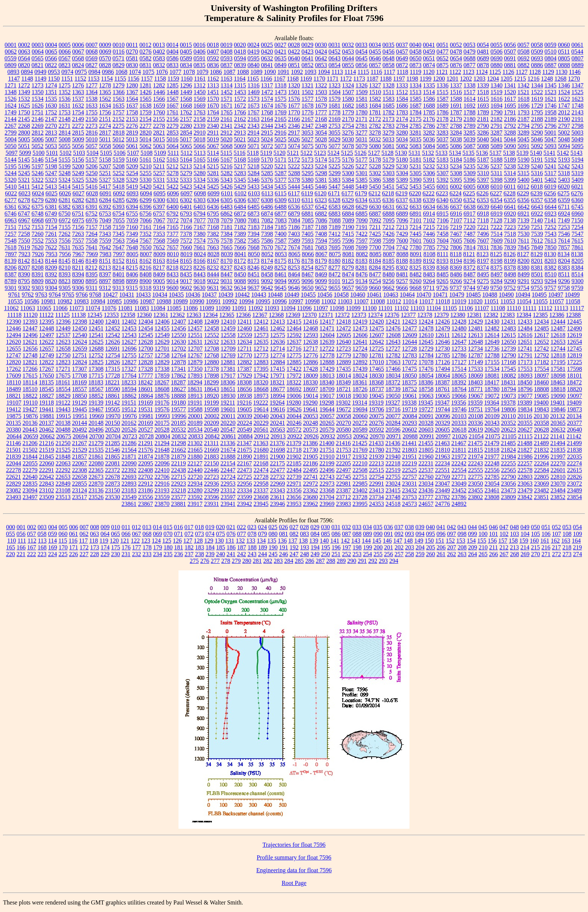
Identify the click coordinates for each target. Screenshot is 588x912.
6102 (240, 193)
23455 (475, 490)
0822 (51, 65)
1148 (27, 79)
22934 (195, 484)
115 (63, 541)
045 (483, 527)
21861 (96, 457)
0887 (550, 65)
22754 (376, 477)
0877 (469, 65)
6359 (564, 200)
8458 (267, 274)
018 (199, 527)
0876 (456, 65)
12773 (261, 355)
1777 (321, 112)
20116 (525, 416)
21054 (476, 436)
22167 (244, 463)
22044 (13, 463)
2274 (105, 126)
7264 (91, 234)
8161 (132, 261)
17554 (541, 369)
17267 (46, 369)
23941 (228, 504)
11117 (577, 308)
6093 (132, 193)
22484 (294, 470)
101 (493, 534)
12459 (228, 328)
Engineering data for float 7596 (294, 870)
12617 (541, 335)
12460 (244, 328)
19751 (475, 409)
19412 (13, 409)
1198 (412, 79)
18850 (79, 396)
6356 (523, 200)
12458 (211, 328)
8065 (294, 254)
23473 (508, 490)
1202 (466, 79)
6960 (577, 214)
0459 (429, 52)
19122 (63, 403)
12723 (343, 349)
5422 (172, 187)
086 (336, 534)
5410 (11, 187)
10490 (506, 295)
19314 (360, 403)
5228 (375, 166)
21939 (376, 457)
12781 (376, 355)
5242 (564, 166)
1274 (51, 85)
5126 (360, 153)
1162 (213, 79)
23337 (261, 490)
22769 (442, 477)
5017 (186, 139)
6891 (415, 214)
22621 (13, 477)
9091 (253, 281)
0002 (24, 45)
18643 (211, 389)
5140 (536, 153)
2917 (294, 133)
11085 (174, 308)
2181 (483, 119)
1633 (91, 106)
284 (289, 561)
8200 (523, 261)
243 (252, 554)
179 (157, 547)
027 (294, 527)
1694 (496, 106)
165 (10, 547)
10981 (48, 301)
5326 (91, 180)
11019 (459, 301)
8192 (429, 261)
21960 (426, 457)
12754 (112, 355)
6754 (118, 214)
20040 (261, 416)
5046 (537, 139)
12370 (309, 315)
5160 (132, 160)
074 (210, 534)
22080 (96, 463)
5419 (132, 187)
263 (462, 554)
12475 (376, 328)
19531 (145, 409)
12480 (459, 328)
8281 (361, 268)
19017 (327, 396)
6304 (213, 200)
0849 (280, 65)
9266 (456, 281)
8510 (550, 274)
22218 (393, 463)
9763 (41, 295)
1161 (200, 79)
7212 (388, 227)
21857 (79, 457)
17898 (211, 376)
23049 (459, 484)
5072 (267, 146)
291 (362, 561)
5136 (482, 153)
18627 (178, 389)
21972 (459, 457)
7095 (389, 220)
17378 (211, 369)
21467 (459, 443)
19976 (129, 416)
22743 (327, 477)
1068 (121, 72)
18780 (492, 389)
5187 (483, 160)
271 (546, 554)
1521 (523, 92)
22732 (277, 477)
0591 (199, 58)
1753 (64, 112)
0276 (145, 52)
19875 (14, 416)
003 (42, 527)
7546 (564, 234)
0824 (78, 65)
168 (42, 547)
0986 (108, 72)
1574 (267, 99)
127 (188, 541)
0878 (483, 65)
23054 (492, 484)
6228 (510, 193)
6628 (348, 207)
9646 (294, 288)
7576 (213, 241)
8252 (280, 268)
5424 (199, 187)
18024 (360, 376)
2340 (213, 126)
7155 (64, 227)
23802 (475, 497)
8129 (537, 254)
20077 (393, 416)
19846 (558, 409)
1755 (91, 112)
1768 (267, 112)
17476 (426, 369)
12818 (558, 355)
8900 (145, 281)
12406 (162, 322)
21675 (244, 450)
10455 (308, 295)
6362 (24, 207)
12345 (95, 315)
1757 (118, 112)
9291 (523, 281)
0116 (119, 52)
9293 (537, 281)
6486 (267, 207)
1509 (361, 92)
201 (388, 547)
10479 (457, 295)
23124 (79, 490)
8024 (200, 254)
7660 (186, 247)
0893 (13, 72)
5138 (509, 153)
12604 (327, 335)
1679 (321, 106)
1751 (37, 112)
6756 (145, 214)
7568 (159, 241)
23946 (277, 504)
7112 (470, 220)
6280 (51, 200)
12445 (574, 322)
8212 (91, 268)
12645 (426, 342)
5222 (294, 166)
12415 (294, 322)
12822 (46, 362)
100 (483, 534)
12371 (326, 315)
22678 (112, 477)
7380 (199, 234)
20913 (278, 436)
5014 (145, 139)
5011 (105, 139)
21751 (327, 450)
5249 (78, 173)
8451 (253, 274)
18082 (508, 376)
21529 (79, 450)
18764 (459, 389)
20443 (30, 430)
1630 (51, 106)
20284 (393, 423)
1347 (577, 85)
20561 (261, 430)
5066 (199, 146)
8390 (24, 274)
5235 (469, 166)
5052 (37, 146)
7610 (510, 241)
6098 (200, 193)
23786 (459, 497)
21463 (442, 443)
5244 (10, 173)
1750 (24, 112)
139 (314, 541)
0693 (537, 58)
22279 (30, 470)
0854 (334, 65)
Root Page (294, 883)
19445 (79, 409)
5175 (334, 160)
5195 (10, 166)
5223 (307, 166)
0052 (456, 45)
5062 (145, 146)
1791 (510, 112)
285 (299, 561)
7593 (307, 241)
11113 (561, 308)
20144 (79, 423)
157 (503, 541)
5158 (105, 160)
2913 (240, 133)
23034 (426, 484)
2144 (10, 119)
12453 (129, 328)
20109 (492, 416)
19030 (360, 396)
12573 (261, 335)
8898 (118, 281)
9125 (348, 281)
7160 (132, 227)
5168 (240, 160)
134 (261, 541)
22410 (162, 470)
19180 (178, 403)
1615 (483, 99)
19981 (146, 416)
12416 (310, 322)
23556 (145, 497)
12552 (211, 335)
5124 (333, 153)
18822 (30, 396)
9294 (550, 281)
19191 (195, 403)
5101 (52, 153)
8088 (402, 254)
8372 (469, 268)
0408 (226, 52)
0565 (37, 58)
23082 (13, 490)
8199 (510, 261)
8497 (496, 274)
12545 (145, 335)
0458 (415, 52)
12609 (409, 335)
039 (420, 527)
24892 (459, 504)
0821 (37, 65)
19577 (178, 409)
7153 (37, 227)
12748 (30, 355)
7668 (253, 247)
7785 (429, 247)
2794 (523, 126)
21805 (426, 450)
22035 (574, 457)
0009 (105, 45)
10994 (246, 301)
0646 (375, 58)
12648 (475, 342)
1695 (510, 106)
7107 (456, 220)
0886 (537, 65)
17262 (13, 369)
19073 (508, 396)
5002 (564, 133)
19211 (228, 403)
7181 (226, 227)
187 (241, 547)
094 (420, 534)
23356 (294, 490)
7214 (415, 227)
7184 (267, 227)
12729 (426, 349)
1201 (453, 79)
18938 (244, 396)
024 (262, 527)
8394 (78, 274)
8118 (456, 254)
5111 (173, 153)
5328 (118, 180)
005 (63, 527)
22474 (261, 470)
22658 (79, 477)
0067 (78, 52)
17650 (46, 376)
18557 (79, 389)
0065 (51, 52)
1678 (307, 106)
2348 (321, 126)
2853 (172, 133)
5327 (105, 180)
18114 (30, 382)
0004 (51, 45)
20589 (360, 430)
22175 (277, 463)
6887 (375, 214)
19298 (327, 403)
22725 (244, 477)
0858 (388, 65)
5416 (91, 187)
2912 (226, 133)
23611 (277, 497)
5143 (576, 153)
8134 (564, 254)
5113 (200, 153)
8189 (415, 261)
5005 (24, 139)
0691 (510, 58)
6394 (132, 207)
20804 (163, 436)
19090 (558, 396)
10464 (407, 295)
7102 (429, 220)
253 (357, 554)
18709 (327, 389)
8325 (415, 268)
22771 (459, 477)
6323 (321, 200)
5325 (78, 180)
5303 (388, 173)
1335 (429, 85)
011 (126, 527)
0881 (510, 65)
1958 (550, 112)
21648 (162, 450)
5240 (537, 166)
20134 (574, 416)
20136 (30, 423)
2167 (307, 119)
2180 (469, 119)
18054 (426, 376)
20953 (344, 436)
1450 (199, 92)
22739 (294, 477)
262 (451, 554)
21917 (343, 457)
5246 (37, 173)
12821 (30, 362)
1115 (363, 72)
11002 (329, 301)
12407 (178, 322)
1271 (10, 85)
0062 (11, 52)
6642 (523, 207)
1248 (547, 79)
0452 (334, 52)
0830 (132, 65)
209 (472, 547)
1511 (388, 92)
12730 (442, 349)
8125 (496, 254)
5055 (64, 146)
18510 (30, 389)
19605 (244, 409)
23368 (327, 490)
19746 (459, 409)
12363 (194, 315)
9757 (550, 288)
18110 (14, 382)
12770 (244, 355)
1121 (442, 72)
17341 (178, 369)
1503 (321, 92)
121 (125, 541)
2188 (537, 119)
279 (236, 561)
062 (84, 534)
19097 (574, 396)
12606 (360, 335)
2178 (442, 119)
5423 (186, 187)
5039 (469, 139)
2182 (496, 119)
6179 (361, 193)
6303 (199, 200)
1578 (321, 99)
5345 (240, 180)
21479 (492, 443)
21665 (195, 450)
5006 (37, 139)
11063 (28, 308)
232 (136, 554)
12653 (558, 342)
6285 (118, 200)
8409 (159, 274)
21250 (63, 443)
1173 (359, 79)
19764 (492, 409)
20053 (310, 416)
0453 (348, 52)
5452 (402, 187)
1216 (534, 79)
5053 (51, 146)
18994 (277, 396)
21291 (145, 443)
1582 (375, 99)
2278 (159, 126)
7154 (51, 227)
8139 (10, 261)
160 (534, 541)
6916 (456, 214)
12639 (327, 342)
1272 (24, 85)
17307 (79, 369)
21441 (409, 443)
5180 (402, 160)
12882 (244, 362)
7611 (523, 241)
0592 (213, 58)
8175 (280, 261)
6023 (24, 193)
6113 (267, 193)
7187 (307, 227)
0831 (145, 65)
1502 (307, 92)
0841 (267, 65)
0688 (469, 58)
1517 (469, 92)
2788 (456, 126)
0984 (94, 72)
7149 (564, 220)
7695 (334, 247)
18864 (145, 396)
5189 (510, 160)
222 (31, 554)
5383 (334, 180)
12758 (162, 355)
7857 (564, 247)
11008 (377, 301)
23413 (376, 490)
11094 (288, 308)
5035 (415, 139)
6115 (281, 193)
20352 (508, 423)
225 (63, 554)
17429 (327, 369)
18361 (360, 382)
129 (209, 541)
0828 (105, 65)
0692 (523, 58)
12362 (177, 315)
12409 (211, 322)
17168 (508, 362)
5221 (280, 166)
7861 (577, 247)
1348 (10, 92)
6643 (537, 207)
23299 (211, 490)
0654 (456, 58)
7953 (51, 254)
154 (471, 541)
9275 (483, 281)
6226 (483, 193)
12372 (342, 315)
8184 (375, 261)
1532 (24, 99)
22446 (211, 470)
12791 (525, 355)
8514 (577, 274)
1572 (240, 99)
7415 (348, 234)
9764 (55, 295)
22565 (508, 470)
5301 (361, 173)
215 (535, 547)
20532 (178, 430)
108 (567, 534)
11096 (304, 308)
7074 (186, 220)
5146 (37, 160)
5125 (347, 153)
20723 (130, 436)
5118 (253, 153)
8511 (564, 274)
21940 (393, 457)
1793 (523, 112)
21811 (459, 450)
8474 (348, 274)
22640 (30, 477)
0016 (199, 45)
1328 (388, 85)
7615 (577, 241)
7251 (537, 227)
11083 (142, 308)
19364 (492, 403)
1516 (456, 92)
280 (247, 561)
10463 (391, 295)
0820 (24, 65)
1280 (132, 85)
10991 (213, 301)
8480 (388, 274)
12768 (211, 355)
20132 (558, 416)
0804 (550, 58)
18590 (112, 389)
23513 (63, 497)
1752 (51, 112)
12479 (442, 328)
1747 (564, 106)
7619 (24, 247)
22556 (492, 470)
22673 (96, 477)
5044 (510, 139)
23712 (343, 497)
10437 (209, 295)
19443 (63, 409)
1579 (334, 99)
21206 (30, 443)
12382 (491, 315)
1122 (455, 72)
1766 (240, 112)
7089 (348, 220)
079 (262, 534)
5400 (523, 180)
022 (241, 527)
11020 (475, 301)
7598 (375, 241)
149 (419, 541)
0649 (402, 58)
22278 (13, 470)
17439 (360, 369)
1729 (537, 106)
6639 (483, 207)
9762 (28, 295)
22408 (145, 470)
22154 (228, 463)
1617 (510, 99)
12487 (558, 328)
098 (462, 534)
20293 (409, 423)
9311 (92, 288)
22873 (112, 484)
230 (115, 554)
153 (461, 541)
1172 (346, 79)
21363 (261, 443)
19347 (442, 403)
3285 (469, 133)
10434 (160, 295)
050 (535, 527)
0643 (334, 58)
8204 (564, 261)
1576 (294, 99)
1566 (159, 99)
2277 (145, 126)
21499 (574, 443)
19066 (459, 396)
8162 (145, 261)
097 (451, 534)
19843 (541, 409)
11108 (498, 308)
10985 (114, 301)
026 (283, 527)
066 (126, 534)
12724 (360, 349)
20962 (361, 436)
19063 (426, 396)
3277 (361, 133)
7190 (348, 227)
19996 (179, 416)
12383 (507, 315)
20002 (212, 416)
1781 (375, 112)
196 (336, 547)
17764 (129, 376)
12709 (228, 349)
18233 (129, 382)
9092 (267, 281)
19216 (244, 403)
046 (493, 527)
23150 (112, 490)
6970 (51, 220)
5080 (375, 146)
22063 (63, 463)
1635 (118, 106)
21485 (508, 443)
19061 (409, 396)
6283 (91, 200)
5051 (24, 146)
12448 (46, 328)
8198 (496, 261)
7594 (321, 241)
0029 (307, 45)
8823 (64, 281)
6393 (118, 207)
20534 (195, 430)
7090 (362, 220)
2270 (51, 126)
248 (304, 554)
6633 (415, 207)
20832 (179, 436)
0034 (375, 45)
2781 (361, 126)
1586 (429, 99)
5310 (483, 173)
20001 (195, 416)
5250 (91, 173)
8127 (523, 254)
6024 (38, 193)
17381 (228, 369)
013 (147, 527)
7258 (24, 234)
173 (94, 547)
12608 (393, 335)
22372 (112, 470)
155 (482, 541)
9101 (334, 281)
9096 (307, 281)
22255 (508, 463)
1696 (523, 106)
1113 (337, 72)
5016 (172, 139)
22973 (327, 484)
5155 (64, 160)
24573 (409, 504)
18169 (79, 382)
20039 (244, 416)
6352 (469, 200)
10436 (193, 295)
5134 (455, 153)
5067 (213, 146)
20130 (541, 416)
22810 (558, 477)
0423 (307, 52)
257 (399, 554)
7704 (388, 247)
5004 (10, 139)
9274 (469, 281)
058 (42, 534)
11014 (410, 301)
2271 (64, 126)
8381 (537, 268)
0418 (240, 52)
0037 (402, 45)
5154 (51, 160)
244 (262, 554)
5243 (577, 166)
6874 (267, 214)
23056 (508, 484)
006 (73, 527)
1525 (577, 92)
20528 (162, 430)
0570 (105, 58)
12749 (46, 355)
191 (283, 547)
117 (83, 541)
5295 (307, 173)
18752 (409, 389)
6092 (119, 193)
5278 (172, 173)
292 (373, 561)
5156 (78, 160)
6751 (78, 214)
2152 (118, 119)
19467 (96, 409)
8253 (294, 268)
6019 (550, 187)
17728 (112, 376)
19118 (46, 403)
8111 (443, 254)
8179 (321, 261)
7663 (213, 247)
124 (156, 541)
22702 (145, 477)
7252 (550, 227)
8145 (64, 261)
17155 (492, 362)
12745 (574, 349)
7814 (469, 247)
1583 (388, 99)
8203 (550, 261)
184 (210, 547)
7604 (442, 241)
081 (283, 534)
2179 (456, 119)
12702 (178, 349)
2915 (267, 133)
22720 (195, 477)
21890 (244, 457)
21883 (211, 457)
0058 (537, 45)
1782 (388, 112)
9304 (51, 288)
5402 (550, 180)
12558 (228, 335)
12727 (393, 349)
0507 (510, 52)
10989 (180, 301)
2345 (280, 126)
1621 (550, 99)
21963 (442, 457)
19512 (129, 409)
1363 (78, 92)
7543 (550, 234)
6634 (429, 207)
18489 (13, 389)
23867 (145, 504)
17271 (63, 369)
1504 (334, 92)
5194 (577, 160)
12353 (111, 315)
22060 (46, 463)
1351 (51, 92)
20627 (525, 430)
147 (398, 541)
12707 (195, 349)
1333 (402, 85)
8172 (240, 261)
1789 (483, 112)
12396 (63, 322)
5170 (267, 160)
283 (278, 561)
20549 (244, 430)
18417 (492, 382)
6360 (577, 200)
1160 (187, 79)
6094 (146, 193)
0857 (375, 65)
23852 (558, 497)
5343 (226, 180)
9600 (172, 288)
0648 (388, 58)
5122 (306, 153)
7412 (334, 234)
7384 (226, 234)
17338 (162, 369)
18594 (129, 389)
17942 (261, 376)
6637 (456, 207)
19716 (393, 409)
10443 (259, 295)
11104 (434, 308)
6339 (429, 200)
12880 (211, 362)
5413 (51, 187)
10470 (424, 295)
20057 (327, 416)
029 (315, 527)
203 (409, 547)
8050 (254, 254)
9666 (402, 288)
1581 (361, 99)
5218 (253, 166)
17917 (228, 376)
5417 (105, 187)
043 (462, 527)
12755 (129, 355)
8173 (253, 261)
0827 (91, 65)
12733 (459, 349)
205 (430, 547)
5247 (51, 173)
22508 (360, 470)
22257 (525, 463)
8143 (37, 261)
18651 (228, 389)
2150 (91, 119)
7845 (523, 247)
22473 (244, 470)
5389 (402, 180)
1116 (376, 72)
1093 (310, 72)
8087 (389, 254)
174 (105, 547)
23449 (442, 490)
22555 (475, 470)
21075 (493, 436)
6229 (523, 193)
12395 (46, 322)
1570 (213, 99)
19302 (343, 403)
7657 (172, 247)
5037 (442, 139)
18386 (426, 382)
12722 (327, 349)
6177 (348, 193)
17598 (574, 369)
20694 (80, 436)
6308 (267, 200)
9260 (415, 281)
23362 (310, 490)
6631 (388, 207)
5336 (213, 180)
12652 (541, 342)
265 (483, 554)
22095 (145, 463)
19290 (310, 403)
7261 (51, 234)
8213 (105, 268)
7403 (294, 234)
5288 (294, 173)
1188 (386, 79)
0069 (105, 52)
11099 (353, 308)
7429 (402, 234)
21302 (195, 443)
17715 (96, 376)
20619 (475, 430)
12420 (376, 322)
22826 (574, 477)
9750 (496, 288)
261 (441, 554)
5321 (24, 180)
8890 (78, 281)
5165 (199, 160)
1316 (253, 85)
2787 (442, 126)
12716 (294, 349)
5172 (294, 160)
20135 (13, 423)
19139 (96, 403)
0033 (361, 45)
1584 (402, 99)
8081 (348, 254)
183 (199, 547)
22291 (46, 470)
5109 (160, 153)
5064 (172, 146)
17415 (277, 369)
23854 (574, 497)
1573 (253, 99)
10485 (473, 295)
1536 (64, 99)
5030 (348, 139)
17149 (475, 362)
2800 (24, 133)
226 (73, 554)
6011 (510, 187)
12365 (227, 315)
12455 (162, 328)
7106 (443, 220)
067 (136, 534)
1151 (67, 79)
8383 (564, 268)
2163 (253, 119)
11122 (46, 315)
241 (231, 554)
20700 (97, 436)
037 (399, 527)
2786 (429, 126)
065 (115, 534)
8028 (213, 254)
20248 (310, 423)
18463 (558, 382)
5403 (564, 180)
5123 (320, 153)
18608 (162, 389)
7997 (119, 254)
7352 (145, 234)
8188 (402, 261)
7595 (334, 241)
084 (315, 534)
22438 (178, 470)
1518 (483, 92)
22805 (541, 477)
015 (168, 527)
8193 (442, 261)
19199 (211, 403)
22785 (492, 477)
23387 (343, 490)
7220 (469, 227)
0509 (537, 52)
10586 (32, 301)
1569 (199, 99)
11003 (345, 301)
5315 (523, 173)
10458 (341, 295)
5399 (510, 180)
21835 (558, 450)
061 (73, 534)
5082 (402, 146)
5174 (321, 160)
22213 (376, 463)
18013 (327, 376)
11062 (11, 308)
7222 (496, 227)
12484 (525, 328)
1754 (78, 112)
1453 (240, 92)
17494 (442, 369)
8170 (226, 261)
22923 (178, 484)
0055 (496, 45)
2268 (24, 126)
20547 (228, 430)
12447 (30, 328)
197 (346, 547)
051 (546, 527)
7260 (37, 234)
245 (273, 554)
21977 (492, 457)
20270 (343, 423)
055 (10, 534)
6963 (11, 220)
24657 (426, 504)
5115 (226, 153)
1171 (332, 79)
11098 (337, 308)
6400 (172, 207)
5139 (522, 153)
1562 (105, 99)
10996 (279, 301)
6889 (402, 214)
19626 (294, 409)
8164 (172, 261)
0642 (321, 58)
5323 (51, 180)
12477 (409, 328)
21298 (178, 443)
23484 (558, 490)
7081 (254, 220)
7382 (213, 234)
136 (282, 541)
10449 (292, 295)
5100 (39, 153)
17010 (376, 362)
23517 (79, 497)
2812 (37, 133)
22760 (426, 477)
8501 (537, 274)
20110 (508, 416)
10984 (98, 301)
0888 (564, 65)
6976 (92, 220)
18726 (360, 389)
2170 (348, 119)
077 (241, 534)
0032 (348, 45)
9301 (11, 288)
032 (346, 527)
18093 (525, 376)
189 (262, 547)
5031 (361, 139)
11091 (239, 308)
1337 (456, 85)
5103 (79, 153)
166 (21, 547)
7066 (146, 220)
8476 (361, 274)
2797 (564, 126)
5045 (523, 139)
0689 (483, 58)
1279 (118, 85)
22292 (63, 470)
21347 (244, 443)
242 (241, 554)
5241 (550, 166)
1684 (375, 106)
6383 (78, 207)
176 (126, 547)
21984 (508, 457)
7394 (253, 234)
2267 (10, 126)
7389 (240, 234)
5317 (550, 173)
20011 (228, 416)
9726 (442, 288)
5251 (105, 173)
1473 (280, 92)
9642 (267, 288)
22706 (162, 477)
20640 (574, 430)
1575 (280, 99)
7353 (159, 234)
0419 (253, 52)
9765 (68, 295)
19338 (409, 403)
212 (504, 547)
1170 (319, 79)
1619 (537, 99)
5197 (37, 166)
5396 (469, 180)
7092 (375, 220)
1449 (186, 92)
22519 (393, 470)
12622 (46, 342)
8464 (294, 274)
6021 (577, 187)
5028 (321, 139)
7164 (159, 227)
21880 (195, 457)
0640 (294, 58)
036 (388, 527)
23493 (13, 497)
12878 (178, 362)
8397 (105, 274)
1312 (199, 85)
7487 (469, 234)
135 (272, 541)
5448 (348, 187)
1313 (213, 85)
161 (545, 541)
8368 (442, 268)
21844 (30, 457)
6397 (159, 207)
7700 (375, 247)
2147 (51, 119)
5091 (523, 146)
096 (441, 534)
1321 (307, 85)
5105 (106, 153)
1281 (145, 85)
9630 (199, 288)
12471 (327, 328)
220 (10, 554)
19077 (525, 396)
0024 (253, 45)
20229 (261, 423)
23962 (310, 504)
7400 (280, 234)
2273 (91, 126)
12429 (475, 322)
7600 (402, 241)
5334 (199, 180)
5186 (469, 160)
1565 (145, 99)
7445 (415, 234)
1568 (186, 99)
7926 (38, 254)
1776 (307, 112)
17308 (96, 369)
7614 (564, 241)
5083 (415, 146)
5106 (120, 153)
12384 (524, 315)
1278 (105, 85)
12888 (327, 362)
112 (32, 541)
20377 (574, 423)
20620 (492, 430)
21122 (541, 436)
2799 (10, 133)
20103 (459, 416)
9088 (240, 281)
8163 (159, 261)
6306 (240, 200)
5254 (132, 173)
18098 (558, 376)
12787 (475, 355)
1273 (37, 85)
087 (346, 534)
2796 (550, 126)
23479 (525, 490)
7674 (294, 247)
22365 (96, 470)
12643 (393, 342)
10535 (15, 301)
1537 (78, 99)
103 (514, 534)
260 (430, 554)
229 (105, 554)
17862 (178, 376)
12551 (195, 335)
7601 (415, 241)
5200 (78, 166)
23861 (129, 504)
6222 (429, 193)
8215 (132, 268)
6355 (510, 200)
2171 (361, 119)
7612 (537, 241)
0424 (321, 52)
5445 (307, 187)
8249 (267, 268)
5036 (429, 139)
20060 (360, 416)
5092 (537, 146)
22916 (162, 484)
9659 (361, 288)
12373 (359, 315)
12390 (13, 322)
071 (178, 534)
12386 (557, 315)
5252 (118, 173)
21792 (393, 450)
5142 (563, 153)
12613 (475, 335)
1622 (564, 99)
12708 (211, 349)
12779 (343, 355)
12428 (459, 322)
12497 (46, 335)
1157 (147, 79)
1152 (80, 79)
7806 (456, 247)
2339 (199, 126)
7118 (483, 220)
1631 (64, 106)
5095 (577, 146)
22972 (310, 484)
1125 (495, 72)
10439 (226, 295)
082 (294, 534)
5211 (159, 166)
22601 (558, 470)
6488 (280, 207)
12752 (96, 355)
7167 (199, 227)
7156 (78, 227)
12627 (129, 342)
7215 (429, 227)
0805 (564, 58)
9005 (159, 281)
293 (383, 561)
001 (21, 527)
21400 (327, 443)
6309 (280, 200)
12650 (508, 342)
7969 (92, 254)
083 (304, 534)
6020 (564, 187)
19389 (525, 403)
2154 (145, 119)
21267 (79, 443)
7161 (145, 227)
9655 (334, 288)
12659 (79, 349)
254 (367, 554)
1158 (160, 79)
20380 (13, 430)
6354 (496, 200)
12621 (30, 342)
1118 (403, 72)
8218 (172, 268)
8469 (321, 274)
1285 (172, 85)
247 (294, 554)
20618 (459, 430)
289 (341, 561)
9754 (523, 288)
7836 (496, 247)
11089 (207, 308)
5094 (564, 146)
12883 (261, 362)
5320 (10, 180)
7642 (105, 247)
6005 (469, 187)
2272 (78, 126)
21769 (360, 450)
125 (167, 541)
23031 (409, 484)
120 (114, 541)
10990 (197, 301)
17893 (195, 376)
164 (576, 541)
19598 (211, 409)
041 (441, 527)
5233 (442, 166)
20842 (212, 436)
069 (157, 534)
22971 (294, 484)
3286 (483, 133)
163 (566, 541)
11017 (426, 301)
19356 (459, 403)
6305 (226, 200)
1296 (186, 85)
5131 (414, 153)
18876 (162, 396)
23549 (129, 497)
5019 (213, 139)
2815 (78, 133)
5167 (226, 160)
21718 (294, 450)
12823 (63, 362)
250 (325, 554)
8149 (91, 261)
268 (514, 554)
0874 (429, 65)
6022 (11, 193)
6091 (105, 193)
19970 (113, 416)
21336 (228, 443)
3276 (348, 133)
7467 (456, 234)
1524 (564, 92)
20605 (442, 430)
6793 (186, 214)
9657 (348, 288)
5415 (78, 187)
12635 (261, 342)
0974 (67, 72)
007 (84, 527)
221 (21, 554)
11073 (76, 308)
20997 (443, 436)
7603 (429, 241)
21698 (277, 450)
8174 (267, 261)
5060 (118, 146)
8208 (37, 268)
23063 (525, 484)
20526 (129, 430)
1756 (105, 112)
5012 (118, 139)
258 (409, 554)
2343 (253, 126)
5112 (186, 153)
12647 (459, 342)
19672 (343, 409)
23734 (376, 497)
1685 (388, 106)
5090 (510, 146)
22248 (492, 463)
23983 (343, 504)
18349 (343, 382)
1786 (442, 112)
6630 (375, 207)
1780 (361, 112)
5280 (199, 173)
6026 (65, 193)
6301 (172, 200)
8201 (537, 261)
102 (504, 534)
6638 (469, 207)
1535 (51, 99)
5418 (118, 187)
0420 (267, 52)
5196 (24, 166)
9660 (375, 288)
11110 (514, 308)
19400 (541, 403)
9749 (483, 288)
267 (504, 554)
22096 (162, 463)
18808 (541, 389)
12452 (112, 328)
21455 (426, 443)
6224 (456, 193)
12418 (343, 322)
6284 (105, 200)
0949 (40, 72)
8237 (226, 268)
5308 (456, 173)
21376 (277, 443)
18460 (541, 382)
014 (157, 527)
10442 (242, 295)
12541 (96, 335)
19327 (393, 403)
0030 (321, 45)
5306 (429, 173)
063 (94, 534)
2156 (172, 119)
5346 (253, 180)
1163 (226, 79)
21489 (541, 443)
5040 (483, 139)
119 (104, 541)
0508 (523, 52)
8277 (334, 268)
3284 (456, 133)
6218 (388, 193)
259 (420, 554)
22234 (442, 463)
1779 (348, 112)
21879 (178, 457)
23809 (508, 497)
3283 (442, 133)
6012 (523, 187)
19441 (46, 409)
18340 (327, 382)
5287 (280, 173)
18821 (13, 396)
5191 (537, 160)
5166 (213, 160)
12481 (475, 328)
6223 (442, 193)
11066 (60, 308)
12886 (310, 362)
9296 (564, 281)
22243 (475, 463)
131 (230, 541)
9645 (280, 288)
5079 (361, 146)
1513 (415, 92)
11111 (529, 308)
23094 (30, 490)
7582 (240, 241)
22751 (360, 477)
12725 (376, 349)
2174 (402, 119)
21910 (327, 457)
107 (556, 534)
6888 (388, 214)
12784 (426, 355)
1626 (37, 106)
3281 (415, 133)
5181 (415, 160)
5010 (91, 139)
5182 (429, 160)
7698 (348, 247)
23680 (310, 497)
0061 (577, 45)
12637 (294, 342)
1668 (186, 106)
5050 (10, 146)
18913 (195, 396)
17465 (376, 369)
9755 (537, 288)
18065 (459, 376)
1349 (24, 92)
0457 (402, 52)
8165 (186, 261)
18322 (294, 382)
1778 (334, 112)
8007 (146, 254)
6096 (173, 193)
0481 (483, 52)
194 (315, 547)
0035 (388, 45)
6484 (240, 207)
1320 (294, 85)
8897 (105, 281)
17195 (558, 362)
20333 (459, 423)
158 (513, 541)
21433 (376, 443)
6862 (226, 214)
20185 (178, 423)
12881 (228, 362)
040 (430, 527)
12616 (525, 335)
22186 (310, 463)
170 (63, 547)
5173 (307, 160)
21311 (211, 443)
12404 (145, 322)
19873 (574, 409)
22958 (261, 484)
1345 (550, 85)
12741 (525, 349)
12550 (178, 335)
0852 (307, 65)
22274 (574, 463)
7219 (456, 227)
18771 (475, 389)
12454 (145, 328)
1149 (40, 79)
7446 (429, 234)
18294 (195, 382)
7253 (564, 227)
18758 (426, 389)
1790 (496, 112)
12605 (343, 335)
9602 (186, 288)
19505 (112, 409)
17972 (294, 376)
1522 (537, 92)
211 (493, 547)
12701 (162, 349)
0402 (159, 52)
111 (22, 541)
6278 (24, 200)
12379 (441, 315)
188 (252, 547)
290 (352, 561)
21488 (525, 443)
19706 (376, 409)
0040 (415, 45)
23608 (261, 497)
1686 (402, 106)
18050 (409, 376)
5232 (429, 166)
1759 (145, 112)
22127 (195, 463)
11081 (125, 308)
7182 (240, 227)
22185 (294, 463)
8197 (483, 261)
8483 (429, 274)
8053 (281, 254)
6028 (92, 193)
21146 (14, 443)
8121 (469, 254)
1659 (159, 106)
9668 (415, 288)
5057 (91, 146)
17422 (294, 369)
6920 (510, 214)
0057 (523, 45)
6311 (307, 200)
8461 (280, 274)
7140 (537, 220)
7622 (51, 247)
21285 (112, 443)
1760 (159, 112)
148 (408, 541)
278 (226, 561)
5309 (469, 173)
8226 (199, 268)
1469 (253, 92)
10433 (143, 295)
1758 (132, 112)
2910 (199, 133)
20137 (46, 423)
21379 (294, 443)
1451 (213, 92)
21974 (475, 457)
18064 (442, 376)
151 (440, 541)
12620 (13, 342)
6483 (226, 207)
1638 (145, 106)
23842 (525, 497)
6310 (294, 200)
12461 (261, 328)
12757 (145, 355)
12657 (46, 349)
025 (273, 527)
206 (441, 547)
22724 (228, 477)
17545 (508, 369)
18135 (46, 382)
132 (240, 541)
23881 (178, 504)
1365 (105, 92)
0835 (199, 65)
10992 (230, 301)
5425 (213, 187)
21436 (393, 443)
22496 (327, 470)
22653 (63, 477)
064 (105, 534)
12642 (376, 342)
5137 (495, 153)
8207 (24, 268)
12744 (558, 349)
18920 (211, 396)
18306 (228, 382)
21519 (46, 450)
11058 (573, 301)
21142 (574, 436)
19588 (195, 409)
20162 (129, 423)
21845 (46, 457)
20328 (426, 423)
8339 (429, 268)
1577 (307, 99)
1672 (240, 106)
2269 (37, 126)
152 (450, 541)
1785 (429, 112)
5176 (348, 160)
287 (320, 561)
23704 (327, 497)
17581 (558, 369)
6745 (577, 207)
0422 (294, 52)
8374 (483, 268)
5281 (213, 173)
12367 (260, 315)
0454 (361, 52)
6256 (550, 193)
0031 (334, 45)
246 (283, 554)
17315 (112, 369)
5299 (334, 173)
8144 (51, 261)
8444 (213, 274)
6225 (469, 193)
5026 (294, 139)
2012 (564, 112)
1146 (575, 72)
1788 (469, 112)
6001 (442, 187)
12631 (195, 342)
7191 (361, 227)
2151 (105, 119)
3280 (402, 133)
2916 (280, 133)
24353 (376, 504)
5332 (172, 180)
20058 (343, 416)
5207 (105, 166)
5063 (159, 146)
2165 (280, 119)
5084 (429, 146)
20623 (508, 430)
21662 (178, 450)
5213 (186, 166)
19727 (426, 409)
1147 (14, 79)
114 (52, 541)
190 (273, 547)
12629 (162, 342)
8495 (483, 274)
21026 (460, 436)
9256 (388, 281)
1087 (229, 72)
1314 (226, 85)
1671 (226, 106)
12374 (375, 315)
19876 (30, 416)
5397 (483, 180)
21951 (409, 457)
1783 (402, 112)
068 (147, 534)
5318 (564, 173)
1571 (226, 99)
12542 (112, 335)
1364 (91, 92)
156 (492, 541)
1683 (361, 106)
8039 (227, 254)
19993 (162, 416)
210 (483, 547)
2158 (199, 119)
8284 (375, 268)
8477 (375, 274)
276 (205, 561)
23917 (195, 504)
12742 (541, 349)
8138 (577, 254)
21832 (541, 450)
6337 (402, 200)
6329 (348, 200)
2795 (537, 126)
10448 (275, 295)
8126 (510, 254)
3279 (388, 133)
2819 (132, 133)
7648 (132, 247)
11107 (482, 308)
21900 (277, 457)
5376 (267, 180)
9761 (14, 295)
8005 (132, 254)
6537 (307, 207)
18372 (393, 382)
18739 (393, 389)
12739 (508, 349)
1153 (94, 79)
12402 (129, 322)
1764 (213, 112)
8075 (335, 254)
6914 (429, 214)
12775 (294, 355)
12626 (112, 342)
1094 (324, 72)
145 (377, 541)
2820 (145, 133)
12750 (63, 355)
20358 (541, 423)
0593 (226, 58)
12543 (129, 335)
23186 (145, 490)
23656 (294, 497)
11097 (320, 308)
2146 (37, 119)
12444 (558, 322)
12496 (30, 335)
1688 (429, 106)
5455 (429, 187)
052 (556, 527)
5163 (172, 160)
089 (367, 534)
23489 (574, 490)
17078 (426, 362)
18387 (442, 382)
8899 (132, 281)
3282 (429, 133)
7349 (132, 234)
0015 (186, 45)
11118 (14, 315)
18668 (261, 389)
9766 (82, 295)
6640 (496, 207)
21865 (112, 457)
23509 (46, 497)
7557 (78, 241)
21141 (557, 436)
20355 (525, 423)
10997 (296, 301)
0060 (564, 45)
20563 (277, 430)
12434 (541, 322)
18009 (310, 376)
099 (472, 534)
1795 (537, 112)
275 (194, 561)
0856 (361, 65)
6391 (91, 207)
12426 (442, 322)
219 (577, 547)
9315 (132, 288)
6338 (415, 200)
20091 (426, 416)
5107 (133, 153)
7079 (227, 220)
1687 (415, 106)
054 (577, 527)
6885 (361, 214)
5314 (510, 173)
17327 (129, 369)
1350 (37, 92)
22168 (261, 463)
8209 (51, 268)
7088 (335, 220)
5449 (361, 187)
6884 (348, 214)
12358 (128, 315)
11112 (545, 308)
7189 (334, 227)
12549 (162, 335)
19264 (277, 403)
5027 (307, 139)
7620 (37, 247)
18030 (376, 376)
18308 (244, 382)
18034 (393, 376)
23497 (30, 497)
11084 (158, 308)
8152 (118, 261)
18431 (508, 382)
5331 (159, 180)
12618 (558, 335)
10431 (127, 295)
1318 (280, 85)
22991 (376, 484)
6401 (186, 207)
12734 (475, 349)
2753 (334, 126)
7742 (402, 247)
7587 (280, 241)
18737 (376, 389)
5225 (334, 166)
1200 (439, 79)
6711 (564, 207)
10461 (374, 295)
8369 (456, 268)
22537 (426, 470)
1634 (105, 106)
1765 (226, 112)
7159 (118, 227)
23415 (393, 490)
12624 (79, 342)
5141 (549, 153)
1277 (91, 85)
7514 (496, 234)
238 (199, 554)
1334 (415, 85)
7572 (186, 241)
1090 (270, 72)
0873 (415, 65)
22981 (343, 484)
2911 (213, 133)
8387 (10, 274)
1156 (133, 79)
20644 (14, 436)
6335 (375, 200)
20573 (310, 430)
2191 (577, 119)
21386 (310, 443)
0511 (564, 52)
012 (136, 527)
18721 (343, 389)
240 (220, 554)
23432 (409, 490)
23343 (277, 490)
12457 (195, 328)
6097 (186, 193)
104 (525, 534)
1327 (375, 85)
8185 (388, 261)
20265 (327, 423)
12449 (63, 328)
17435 (343, 369)
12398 (79, 322)
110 (11, 541)
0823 (64, 65)
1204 (493, 79)
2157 (186, 119)
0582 (145, 58)
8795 (24, 281)
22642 (46, 477)
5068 (226, 146)
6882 (321, 214)
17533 (475, 369)
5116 (239, 153)
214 (525, 547)
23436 (426, 490)
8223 (186, 268)
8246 (253, 268)
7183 (253, 227)
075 (220, 534)
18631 (195, 389)
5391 (429, 180)
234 (157, 554)
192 (294, 547)
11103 (418, 308)
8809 (37, 281)
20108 (475, 416)
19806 (508, 409)
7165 (172, 227)
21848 (63, 457)
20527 (145, 430)
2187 (523, 119)
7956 (65, 254)
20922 (295, 436)
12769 (228, 355)
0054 (483, 45)
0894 (27, 72)
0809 (10, 65)
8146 (78, 261)
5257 (159, 173)
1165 (253, 79)
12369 (293, 315)
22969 (277, 484)
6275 (564, 193)
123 (146, 541)
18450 (525, 382)
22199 (327, 463)
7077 (200, 220)
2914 (253, 133)
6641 (510, 207)
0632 (267, 58)
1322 (321, 85)
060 (63, 534)
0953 (54, 72)
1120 (428, 72)
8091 (416, 254)
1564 (132, 99)
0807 (577, 58)
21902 (294, 457)
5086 (456, 146)
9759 (577, 288)
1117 (389, 72)
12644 (409, 342)
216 (546, 547)
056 (21, 534)
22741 (310, 477)
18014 (343, 376)
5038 (456, 139)
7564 (132, 241)
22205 (343, 463)
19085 (541, 396)
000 (10, 527)
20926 (311, 436)
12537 (63, 335)
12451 (96, 328)
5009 (78, 139)
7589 (294, 241)
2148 (64, 119)
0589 (186, 58)
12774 (277, 355)
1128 (535, 72)
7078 (213, 220)
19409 (574, 403)
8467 (307, 274)
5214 (199, 166)
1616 (496, 99)
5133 (441, 153)
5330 (145, 180)
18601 (145, 389)
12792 (541, 355)
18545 (46, 389)
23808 (492, 497)
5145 (24, 160)
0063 (24, 52)
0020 (240, 45)
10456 (325, 295)
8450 (240, 274)
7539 (537, 234)
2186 (510, 119)
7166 (186, 227)
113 (42, 541)
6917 (469, 214)
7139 (523, 220)
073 (199, 534)
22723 (211, 477)
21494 (558, 443)
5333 (186, 180)
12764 (178, 355)
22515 (376, 470)
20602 (409, 430)
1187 (372, 79)
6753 (105, 214)
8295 (388, 268)
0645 (361, 58)
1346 (564, 85)
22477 (277, 470)
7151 (10, 227)
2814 (64, 133)
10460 (358, 295)
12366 (243, 315)
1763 (199, 112)
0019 (226, 45)
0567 (64, 58)
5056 (78, 146)
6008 (483, 187)
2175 (415, 119)
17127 (459, 362)
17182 (541, 362)
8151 (105, 261)
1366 (118, 92)
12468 (310, 328)
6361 (10, 207)
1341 (510, 85)
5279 (186, 173)
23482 (541, 490)
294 (394, 561)
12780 (360, 355)
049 (525, 527)
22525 (409, 470)
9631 (213, 288)
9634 (240, 288)
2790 (483, 126)
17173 (525, 362)
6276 (577, 193)
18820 (574, 389)
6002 (456, 187)
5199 (64, 166)
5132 (428, 153)
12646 (442, 342)
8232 (213, 268)
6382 (64, 207)
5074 (294, 146)
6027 (78, 193)
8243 (240, 268)
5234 (456, 166)
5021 (240, 139)
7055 (119, 220)
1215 (520, 79)
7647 (118, 247)
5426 (226, 187)
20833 (196, 436)
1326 (361, 85)
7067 (159, 220)
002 (31, 527)
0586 (172, 58)
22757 (409, 477)
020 (220, 527)
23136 (96, 490)
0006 (78, 45)
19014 (310, 396)
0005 (64, 45)
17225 (574, 362)
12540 (79, 335)
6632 (402, 207)
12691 (112, 349)
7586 (267, 241)
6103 (254, 193)
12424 (426, 322)
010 (115, 527)
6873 (253, 214)
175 (115, 547)
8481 (402, 274)
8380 (523, 268)
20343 (492, 423)
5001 (550, 133)
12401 (112, 322)
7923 (24, 254)
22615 (574, 470)
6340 (442, 200)
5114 (213, 153)
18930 (228, 396)
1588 (456, 99)
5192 (550, 160)
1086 (216, 72)
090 (378, 534)
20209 (211, 423)
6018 (537, 187)
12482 (492, 328)
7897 (11, 254)
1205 (507, 79)
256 (388, 554)
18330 (310, 382)
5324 (64, 180)
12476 (393, 328)
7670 (267, 247)
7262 (64, 234)
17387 (244, 369)
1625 (24, 106)
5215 (213, 166)
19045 (376, 396)
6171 (334, 193)
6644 (550, 207)
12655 (13, 349)
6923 (550, 214)
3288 (510, 133)
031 (336, 527)
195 (325, 547)
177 (136, 547)
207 (451, 547)
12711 (244, 349)
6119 (307, 193)
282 (268, 561)
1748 (577, 106)
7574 (199, 241)
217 (556, 547)
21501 (13, 450)
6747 (24, 214)
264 (472, 554)
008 (94, 527)
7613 (550, 241)
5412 (37, 187)
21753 (343, 450)
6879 (294, 214)
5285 (267, 173)
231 (126, 554)
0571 (118, 58)
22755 (393, 477)
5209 (132, 166)
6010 (496, 187)
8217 (159, 268)
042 (451, 527)
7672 (280, 247)
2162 (240, 119)
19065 (442, 396)
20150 (112, 423)
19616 (277, 409)
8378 (510, 268)
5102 (66, 153)
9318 (145, 288)
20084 (409, 416)
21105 (509, 436)
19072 (492, 396)
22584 (541, 470)
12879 (195, 362)
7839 (510, 247)
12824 (79, 362)
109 (577, 534)
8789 (10, 281)
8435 (186, 274)
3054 (321, 133)
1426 (145, 92)
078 (252, 534)
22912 (145, 484)
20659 (31, 436)
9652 (321, 288)
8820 (51, 281)
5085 (442, 146)
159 (524, 541)
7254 (577, 227)
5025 (280, 139)
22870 (96, 484)
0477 (442, 52)
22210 (360, 463)
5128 (387, 153)
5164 (186, 160)
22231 (426, 463)
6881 (307, 214)
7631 (64, 247)
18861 (112, 396)
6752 (91, 214)
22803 (525, 477)
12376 (392, 315)
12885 (294, 362)
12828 (145, 362)
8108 (429, 254)
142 (345, 541)
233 (147, 554)
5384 (348, 180)
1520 (510, 92)
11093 (272, 308)
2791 (496, 126)
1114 (350, 72)
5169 (253, 160)
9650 (307, 288)
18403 (475, 382)
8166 (199, 261)
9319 (159, 288)
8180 (334, 261)
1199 (425, 79)
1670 (213, 106)
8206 (10, 268)
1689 (442, 106)
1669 (199, 106)
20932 (328, 436)
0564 (24, 58)
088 (357, 534)
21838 (574, 450)
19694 (360, 409)
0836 (213, 65)
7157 (91, 227)
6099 (213, 193)
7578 (226, 241)
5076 (321, 146)
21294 (162, 443)
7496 (483, 234)
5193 (564, 160)
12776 (310, 355)
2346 (294, 126)
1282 (159, 85)
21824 (508, 450)
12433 (525, 322)
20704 (113, 436)
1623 (577, 99)
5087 (469, 146)
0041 (429, 45)
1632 (78, 106)
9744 (469, 288)
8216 (145, 268)
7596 (348, 241)
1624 (10, 106)
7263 (78, 234)
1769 (280, 112)
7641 (91, 247)
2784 (402, 126)
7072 (173, 220)
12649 (492, 342)
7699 (361, 247)
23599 (244, 497)
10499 (572, 295)
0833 (172, 65)
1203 (480, 79)
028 (304, 527)
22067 (79, 463)
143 (356, 541)
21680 (261, 450)
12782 (393, 355)
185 (220, 547)
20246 (294, 423)
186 (231, 547)
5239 (523, 166)
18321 (277, 382)
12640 (343, 342)
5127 (374, 153)
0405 (186, 52)
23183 (129, 490)
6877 (280, 214)
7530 (523, 234)
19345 (426, 403)
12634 (244, 342)
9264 (429, 281)
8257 (321, 268)
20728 (146, 436)
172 (84, 547)
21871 (129, 457)
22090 (129, 463)
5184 (456, 160)
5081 (388, 146)
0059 (550, 45)
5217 (240, 166)
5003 (577, 133)
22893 (129, 484)
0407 (213, 52)
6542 (321, 207)
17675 (63, 376)
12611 (442, 335)
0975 (81, 72)
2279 (172, 126)
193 (304, 547)
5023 (253, 139)
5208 (118, 166)
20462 (46, 430)
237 (189, 554)
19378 (508, 403)
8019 (186, 254)
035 (378, 527)
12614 (492, 335)
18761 (442, 389)
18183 (96, 382)
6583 (334, 207)
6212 (375, 193)
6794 (199, 214)
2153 (132, 119)
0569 (91, 58)
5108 (147, 153)
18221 (112, 382)
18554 (63, 389)
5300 (348, 173)
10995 (263, 301)
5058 (105, 146)
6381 (51, 207)
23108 (63, 490)
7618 (10, 247)
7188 (321, 227)
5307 (442, 173)
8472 (334, 274)
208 (462, 547)
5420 (145, 187)
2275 (118, 126)
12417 (327, 322)
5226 (348, 166)
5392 (442, 180)
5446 (321, 187)
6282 (78, 200)
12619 (574, 335)
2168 (321, 119)
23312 (228, 490)
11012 (394, 301)
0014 (172, 45)
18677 (277, 389)
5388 (388, 180)
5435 (280, 187)
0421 (280, 52)
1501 (294, 92)
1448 (172, 92)
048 (514, 527)
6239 (537, 193)
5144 (10, 160)
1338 (469, 85)
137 (293, 541)
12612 (459, 335)
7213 (402, 227)
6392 (105, 207)
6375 (37, 207)
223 (42, 554)
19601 (228, 409)
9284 (496, 281)
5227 (361, 166)
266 (493, 554)
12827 (129, 362)
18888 (178, 396)
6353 (483, 200)
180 (168, 547)
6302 (186, 200)
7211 (375, 227)
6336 (388, 200)
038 (409, 527)
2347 (307, 126)
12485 (541, 328)
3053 (307, 133)
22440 (195, 470)
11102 (401, 308)
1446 (159, 92)
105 (535, 534)
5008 (64, 139)
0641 (307, 58)
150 (429, 541)
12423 (409, 322)
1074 (135, 72)
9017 (186, 281)
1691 (456, 106)
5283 (240, 173)
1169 (306, 79)
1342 (523, 85)
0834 (186, 65)
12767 (195, 355)
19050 (393, 396)
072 (189, 534)
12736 (492, 349)
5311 (496, 173)
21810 (442, 450)
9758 (564, 288)
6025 (51, 193)
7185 (280, 227)
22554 (459, 470)
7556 (64, 241)
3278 (375, 133)
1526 (10, 99)
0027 (280, 45)
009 (105, 527)
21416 (343, 443)
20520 (112, 430)
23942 (244, 504)
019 (210, 527)
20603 (426, 430)
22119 (178, 463)
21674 (228, 450)
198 (357, 547)
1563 (118, 99)
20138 (63, 423)
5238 (510, 166)
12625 (96, 342)
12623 (63, 342)
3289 (523, 133)
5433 (253, 187)
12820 (13, 362)
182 (189, 547)
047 (504, 527)
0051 (442, 45)
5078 (348, 146)
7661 (199, 247)
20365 (558, 423)
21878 (162, 457)
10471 (440, 295)
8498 (510, 274)
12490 (574, 328)
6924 (564, 214)
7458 (442, 234)
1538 (91, 99)
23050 (475, 484)
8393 (64, 274)
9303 (38, 288)
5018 (199, 139)
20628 (541, 430)
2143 (577, 112)
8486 (456, 274)
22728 (261, 477)
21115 (525, 436)
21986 (525, 457)
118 (94, 541)
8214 (118, 268)
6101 (227, 193)
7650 (145, 247)
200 (378, 547)
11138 (79, 315)
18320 (261, 382)
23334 (244, 490)
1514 (429, 92)
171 (73, 547)
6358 (550, 200)
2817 (105, 133)
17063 (393, 362)
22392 (129, 470)
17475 (409, 369)
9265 (442, 281)
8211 (78, 268)
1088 (243, 72)
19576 (162, 409)
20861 (229, 436)
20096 (442, 416)
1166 (266, 79)
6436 (213, 207)
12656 (30, 349)
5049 (577, 139)
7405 (307, 234)
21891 (261, 457)
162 (555, 541)
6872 (240, 214)
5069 (240, 146)
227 (84, 554)
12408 (195, 322)
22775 (475, 477)
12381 (474, 315)
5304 (402, 173)
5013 (132, 139)
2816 (91, 133)
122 (135, 541)
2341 (226, 126)
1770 (294, 112)
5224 (321, 166)
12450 (79, 328)
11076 (109, 308)
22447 (228, 470)
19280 (294, 403)
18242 (145, 382)
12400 (96, 322)
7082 (267, 220)
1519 (496, 92)
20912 (262, 436)
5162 (159, 160)
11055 (540, 301)
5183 (442, 160)
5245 (24, 173)
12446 (13, 328)
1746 (550, 106)
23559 (162, 497)
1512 (402, 92)
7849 (537, 247)
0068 (92, 52)
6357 (537, 200)
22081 (112, 463)
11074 (93, 308)
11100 (370, 308)
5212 (172, 166)
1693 (483, 106)
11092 (256, 308)
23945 (261, 504)
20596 (393, 430)
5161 (145, 160)
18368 (376, 382)
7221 (483, 227)
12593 (310, 335)
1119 (416, 72)
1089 (256, 72)
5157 (91, 160)
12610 (426, 335)
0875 (442, 65)
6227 (496, 193)
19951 (80, 416)
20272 (360, 423)
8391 (37, 274)
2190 (564, 119)
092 (399, 534)
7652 (159, 247)
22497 (343, 470)
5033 (388, 139)
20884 (245, 436)
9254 (375, 281)
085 (325, 534)
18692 (294, 389)
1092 (297, 72)
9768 (95, 295)
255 (378, 554)
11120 (30, 315)
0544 (577, 52)
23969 (327, 504)
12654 (574, 342)
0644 (348, 58)
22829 (13, 484)
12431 (508, 322)
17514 (459, 369)
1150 (54, 79)
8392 (51, 274)
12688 (96, 349)
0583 (159, 58)
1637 (132, 106)
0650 (415, 58)
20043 (277, 416)
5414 (64, 187)
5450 (375, 187)
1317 (267, 85)
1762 (186, 112)
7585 (253, 241)
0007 (91, 45)
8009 (159, 254)
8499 (523, 274)
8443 (199, 274)
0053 (469, 45)
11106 (466, 308)
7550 (24, 241)
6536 (294, 207)
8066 (308, 254)
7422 (361, 234)
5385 (361, 180)
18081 (492, 376)
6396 (145, 207)
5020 (226, 139)
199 (367, 547)
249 (315, 554)
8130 (550, 254)
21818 (492, 450)
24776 (442, 504)
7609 (496, 241)
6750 (64, 214)
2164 (267, 119)
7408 (321, 234)
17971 (277, 376)
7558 (91, 241)
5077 (334, 146)
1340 (496, 85)
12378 (425, 315)
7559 (105, 241)
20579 (327, 430)
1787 (456, 112)
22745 (343, 477)
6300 (159, 200)
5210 (145, 166)
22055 (30, 463)
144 (366, 541)
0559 (10, 58)
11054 (524, 301)
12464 (294, 328)
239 (210, 554)
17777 (145, 376)
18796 (525, 389)
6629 (361, 207)
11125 (62, 315)
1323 (334, 85)
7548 (10, 241)
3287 (496, 133)
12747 (13, 355)
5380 (307, 180)
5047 (550, 139)
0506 (496, 52)
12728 (409, 349)
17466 (393, 369)
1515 (442, 92)
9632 (226, 288)
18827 (46, 396)
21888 (228, 457)
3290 (537, 133)
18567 (96, 389)
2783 (388, 126)
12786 (459, 355)
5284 (253, 173)
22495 (310, 470)
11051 (491, 301)
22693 (129, 477)
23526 (96, 497)
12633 (228, 342)
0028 (294, 45)
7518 (510, 234)
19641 (310, 409)
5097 (12, 153)
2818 (118, 133)
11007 (361, 301)
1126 (508, 72)
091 (388, 534)
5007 (51, 139)
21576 (145, 450)
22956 (244, 484)
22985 (360, 484)
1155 (120, 79)
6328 (334, 200)
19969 (96, 416)
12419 (360, 322)
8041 (240, 254)
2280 (186, 126)
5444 (294, 187)
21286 (129, 443)
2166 (294, 119)
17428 (310, 369)
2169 (334, 119)
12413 (277, 322)
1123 (469, 72)
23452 (459, 490)
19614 (261, 409)
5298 (321, 173)
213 (514, 547)
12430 (492, 322)
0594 (240, 58)
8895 (91, 281)
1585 (415, 99)
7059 (132, 220)
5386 (375, 180)
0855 (348, 65)
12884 (277, 362)
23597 (228, 497)
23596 (211, 497)
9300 (577, 281)
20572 (294, 430)
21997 (558, 457)
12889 (343, 362)
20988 (410, 436)
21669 (211, 450)
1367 (132, 92)
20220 (228, 423)
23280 (195, 490)
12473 (360, 328)
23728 (360, 497)
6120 (321, 193)
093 (409, 534)
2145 (24, 119)
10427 (110, 295)
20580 (343, 430)
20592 (376, 430)
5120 (279, 153)
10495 (539, 295)
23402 (360, 490)
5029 (334, 139)
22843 (46, 484)
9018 (199, 281)
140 (324, 541)
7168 (213, 227)
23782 (442, 497)
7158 (105, 227)
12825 (96, 362)
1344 (537, 85)
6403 (199, 207)
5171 (280, 160)
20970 (377, 436)
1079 (202, 72)
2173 (388, 119)
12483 (508, 328)
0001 (10, 45)
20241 (277, 423)
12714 (277, 349)
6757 (159, 214)
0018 (213, 45)
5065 (186, 146)
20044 (294, 416)
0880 (496, 65)
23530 (112, 497)
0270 (132, 52)
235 (168, 554)
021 (231, 527)
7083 (281, 220)
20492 (79, 430)
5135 (468, 153)
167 (31, 547)
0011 (132, 45)
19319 (376, 403)
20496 (96, 430)
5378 (294, 180)
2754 (348, 126)
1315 (240, 85)
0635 (280, 58)
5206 (91, 166)
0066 (65, 52)
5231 (415, 166)
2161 (226, 119)
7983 (105, 254)
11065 (44, 308)
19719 (409, 409)
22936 (211, 484)
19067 (475, 396)
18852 (96, 396)
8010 (173, 254)
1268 (561, 79)
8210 (64, 268)
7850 (550, 247)
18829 (63, 396)
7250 (523, 227)
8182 (348, 261)
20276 (376, 423)
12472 (343, 328)
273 (567, 554)
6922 (537, 214)
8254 (307, 268)
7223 (510, 227)
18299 (211, 382)
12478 (426, 328)
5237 (496, 166)
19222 (261, 403)
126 (177, 541)
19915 (63, 416)
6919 (496, 214)
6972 (65, 220)
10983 (81, 301)
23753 (409, 497)
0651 (429, 58)
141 (335, 541)
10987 (147, 301)
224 (52, 554)
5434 (267, 187)
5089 (496, 146)
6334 (361, 200)
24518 (393, 504)
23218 (178, 490)
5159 (118, 160)
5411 (24, 187)
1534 (37, 99)
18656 (244, 389)
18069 (475, 376)
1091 (283, 72)
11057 (556, 301)
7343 (105, 234)
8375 (496, 268)
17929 (244, 376)
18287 (178, 382)
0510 (550, 52)
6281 (64, 200)
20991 (427, 436)
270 (535, 554)
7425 (375, 234)
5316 (537, 173)
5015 (159, 139)
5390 (415, 180)
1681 (334, 106)
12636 (277, 342)
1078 (189, 72)
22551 (442, 470)
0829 (118, 65)
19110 (30, 403)
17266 (30, 369)
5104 (93, 153)
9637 (253, 288)
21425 (360, 443)
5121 (293, 153)
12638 (310, 342)
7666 (240, 247)
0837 (226, 65)
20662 (47, 436)
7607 (483, 241)
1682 (348, 106)
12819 (574, 355)
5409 (577, 180)
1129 (548, 72)
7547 (577, 234)
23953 (294, 504)
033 (357, 527)
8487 (469, 274)
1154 (107, 79)
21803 (409, 450)
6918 (483, 214)
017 (189, 527)
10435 (176, 295)
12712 (261, 349)
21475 (475, 443)
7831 (483, 247)
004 (52, 527)
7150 (577, 220)
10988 (164, 301)
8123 (483, 254)
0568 (78, 58)
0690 (496, 58)
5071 (253, 146)
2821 (159, 133)
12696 (129, 349)
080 (273, 534)
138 (303, 541)
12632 (211, 342)
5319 (577, 173)
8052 (267, 254)
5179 (388, 160)
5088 (483, 146)
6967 (24, 220)
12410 (228, 322)
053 (567, 527)
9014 (172, 281)
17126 (442, 362)
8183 (361, 261)
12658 (63, 349)
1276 (78, 85)
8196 (469, 261)
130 (219, 541)
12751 (79, 355)
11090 (223, 308)
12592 (294, 335)
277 (215, 561)
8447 (226, 274)
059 (52, 534)
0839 (240, 65)
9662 (388, 288)
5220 (267, 166)
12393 (30, 322)
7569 (172, 241)
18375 (409, 382)
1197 (399, 79)
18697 (310, 389)
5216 (226, 166)
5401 (537, 180)
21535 (96, 450)
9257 (402, 281)
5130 (401, 153)
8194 (456, 261)
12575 (277, 335)
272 (556, 554)
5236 (483, 166)
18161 (63, 382)
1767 (253, 112)
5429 (240, 187)
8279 (348, 268)
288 (331, 561)
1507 (348, 92)
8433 (172, 274)
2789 (469, 126)
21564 (129, 450)
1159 (173, 79)
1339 (483, 85)
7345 (118, 234)
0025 (267, 45)
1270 (574, 79)
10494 (523, 295)
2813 (51, 133)
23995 (360, 504)
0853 (321, 65)
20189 (195, 423)
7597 (361, 241)
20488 (63, 430)
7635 (78, 247)
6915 (442, 214)
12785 (442, 355)
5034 (402, 139)
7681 (307, 247)
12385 (540, 315)
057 (31, 534)
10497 (556, 295)
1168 (293, 79)
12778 (327, 355)
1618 (523, 99)
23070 (558, 484)
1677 (294, 106)
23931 (211, 504)
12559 (244, 335)
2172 (375, 119)
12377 (408, 315)
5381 (321, 180)
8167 (213, 261)
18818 (558, 389)
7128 (496, 220)
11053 (508, 301)
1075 (148, 72)
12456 (178, 328)
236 (178, 554)
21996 (541, 457)
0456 (388, 52)
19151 (129, 403)
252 (346, 554)
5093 (550, 146)
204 (420, 547)
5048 (564, 139)
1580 (348, 99)
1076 (162, 72)
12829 (162, 362)
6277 (10, 200)
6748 (37, 214)
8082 (362, 254)
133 (251, 541)
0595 (253, 58)
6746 (10, 214)
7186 (294, 227)
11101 (385, 308)
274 (577, 554)
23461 (492, 490)
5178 (375, 160)
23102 (46, 490)
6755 (132, 214)
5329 (132, 180)
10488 (490, 295)
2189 (550, 119)
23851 (541, 497)
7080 (240, 220)
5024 (267, 139)
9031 (226, 281)
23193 (162, 490)
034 (367, 527)
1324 (348, 85)
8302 (402, 268)
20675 (64, 436)
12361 (161, 315)
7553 (51, 241)
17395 (261, 369)
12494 (13, 335)
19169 (145, 403)
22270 (558, 463)
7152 (24, 227)
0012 (145, 45)
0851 (294, 65)
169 (52, 547)
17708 (79, 376)
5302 (375, 173)
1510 (375, 92)
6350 (456, 200)
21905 (310, 457)
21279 (96, 443)
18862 (129, 396)
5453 (415, 187)
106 (546, 534)
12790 (508, 355)
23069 (541, 484)
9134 (361, 281)
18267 (162, 382)
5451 (388, 187)
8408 (145, 274)
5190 (523, 160)
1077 (175, 72)
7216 (442, 227)
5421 (159, 187)
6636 (442, 207)
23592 (195, 497)
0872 (402, 65)
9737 (456, 288)
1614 (469, 99)
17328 (145, 369)
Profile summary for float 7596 (294, 857)
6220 (415, 193)
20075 (376, 416)
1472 (267, 92)
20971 (394, 436)
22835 (30, 484)
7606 (469, 241)
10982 (65, 301)
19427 (30, 409)
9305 (65, 288)
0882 (523, 65)
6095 (159, 193)
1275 (64, 85)
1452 (226, 92)
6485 (253, 207)
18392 (459, 382)
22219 (409, 463)
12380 (458, 315)
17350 (195, 369)
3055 (334, 133)
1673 (253, 106)
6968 (38, 220)
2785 (415, 126)
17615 (30, 376)
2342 (240, 126)
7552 (37, 241)
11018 (443, 301)
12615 (508, 335)
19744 (442, 409)
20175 (162, 423)
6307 (253, 200)
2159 (213, 119)
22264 (541, 463)
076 (231, 534)
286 (310, 561)
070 (168, 534)
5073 (280, 146)
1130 (561, 72)
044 (472, 527)
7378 (186, 234)
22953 (228, 484)
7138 (510, 220)
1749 (10, 112)
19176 (162, 403)
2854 (186, 133)
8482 (415, 274)
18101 (574, 376)
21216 (46, 443)
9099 (321, 281)
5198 (51, 166)
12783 (409, 355)
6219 (402, 193)
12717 (310, 349)
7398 (267, 234)
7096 (402, 220)
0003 (37, 45)
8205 (577, 261)
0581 (132, 58)
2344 (267, 126)
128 (198, 541)
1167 (280, 79)
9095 (294, 281)
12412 (261, 322)
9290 (510, 281)
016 (178, 527)
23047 (442, 484)
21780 (376, 450)
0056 (510, 45)
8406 (132, 274)
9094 (280, 281)
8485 (442, 274)
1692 (469, 106)
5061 (132, 146)
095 (430, 534)
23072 (574, 484)
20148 (96, 423)
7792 (442, 247)
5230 (402, 166)
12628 (145, 342)
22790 (508, 477)
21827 (525, 450)
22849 (63, 484)
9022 (213, 281)
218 (567, 547)
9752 (510, 288)
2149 (78, 119)
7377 (172, 234)
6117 (294, 193)
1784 (415, 112)
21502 (30, 450)
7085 (308, 220)
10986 (131, 301)
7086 (321, 220)
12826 (112, 362)
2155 (159, 119)
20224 (244, 423)
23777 (426, 497)
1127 (521, 72)
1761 (172, 112)
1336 (442, 85)
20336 (475, 423)
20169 (145, 423)
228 (94, 554)
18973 (261, 396)
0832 (159, 65)
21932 (360, 457)
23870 (162, 504)
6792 (172, 214)
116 (73, 541)
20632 (558, 430)
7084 (294, 220)
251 (336, 554)
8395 (91, 274)
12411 (244, 322)
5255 (145, 173)
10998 (312, 301)
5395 (456, 180)
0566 (51, 58)
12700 (145, 349)
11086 (190, 308)
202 (399, 547)
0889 (577, 65)
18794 (508, 389)
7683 (321, 247)
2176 (429, 119)
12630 (178, 342)
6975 (78, 220)
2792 (510, 126)
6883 (334, 214)
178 (147, 547)
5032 (375, 139)
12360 (144, 315)
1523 (550, 92)
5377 (280, 180)
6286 (132, 200)
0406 (199, 52)
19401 (558, 403)
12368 (276, 315)
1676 (280, 106)
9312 (105, 288)
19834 (525, 409)
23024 (393, 484)
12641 (360, 342)
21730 (310, 450)
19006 (294, 396)
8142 (24, 261)
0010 (118, 45)
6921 (523, 214)
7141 (550, 220)
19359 (475, 403)
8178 (307, 261)
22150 (211, 463)
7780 (415, 247)
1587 (442, 99)
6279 (37, 200)
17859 (162, 376)
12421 (393, 322)
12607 (376, 335)
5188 (496, 160)
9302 (24, 288)
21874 (145, 457)
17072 (409, 362)
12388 (573, 315)
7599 (388, 241)
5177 (361, 160)
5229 (388, 166)
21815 (475, 450)
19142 (112, 403)
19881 (47, 416)
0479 (469, 52)
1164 (239, 79)
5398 (496, 180)
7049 (105, 220)
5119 (266, 153)
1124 (482, 72)
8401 (118, 274)
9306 (78, 288)
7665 (226, 247)
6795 (213, 214)
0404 (172, 52)
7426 (388, 234)
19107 (14, 403)
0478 (456, 52)
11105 (450, 308)
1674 (267, 106)
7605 (456, 241)
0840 (253, 65)
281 (257, 561)
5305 (415, 173)
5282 (226, 173)
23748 (393, 497)
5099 (25, 153)
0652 (442, 58)
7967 (78, 254)
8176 (294, 261)
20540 (211, 430)
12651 (525, 342)
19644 (327, 409)
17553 (525, 369)
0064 (38, 52)
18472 (574, 382)
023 (252, 527)
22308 (79, 470)
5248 (64, 173)
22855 (79, 484)
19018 (343, 396)
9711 (429, 288)
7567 (145, 241)
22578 (525, 470)
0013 (159, 45)
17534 (492, 369)
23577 (178, 497)
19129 (79, 403)
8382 (550, 268)
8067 (321, 254)
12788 (492, 355)
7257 (10, 234)
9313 (118, 288)
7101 (416, 220)
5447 (334, 187)
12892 (360, 362)
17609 (13, 376)
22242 (459, 463)
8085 (375, 254)
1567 (172, 99)
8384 (577, 268)
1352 (64, 92)
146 (387, 541)
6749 (51, 214)
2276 (132, 126)
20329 (442, 423)
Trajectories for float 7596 (294, 845)
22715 (178, 477)
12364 (210, 315)
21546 (112, 450)
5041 (496, 139)
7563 (118, 241)
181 (178, 547)
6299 (145, 200)
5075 (307, 146)
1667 (172, 106)
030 (325, 527)
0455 (375, 52)
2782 (375, 126)
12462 (277, 328)
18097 (541, 376)
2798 (577, 126)
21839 (13, 457)
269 (525, 554)
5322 (37, 180)
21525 (63, 450)
